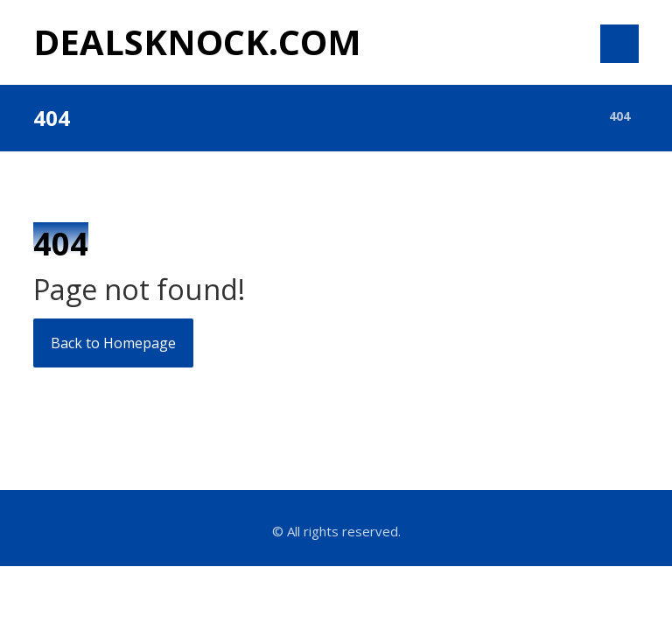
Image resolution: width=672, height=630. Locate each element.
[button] (619, 44)
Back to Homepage (113, 343)
